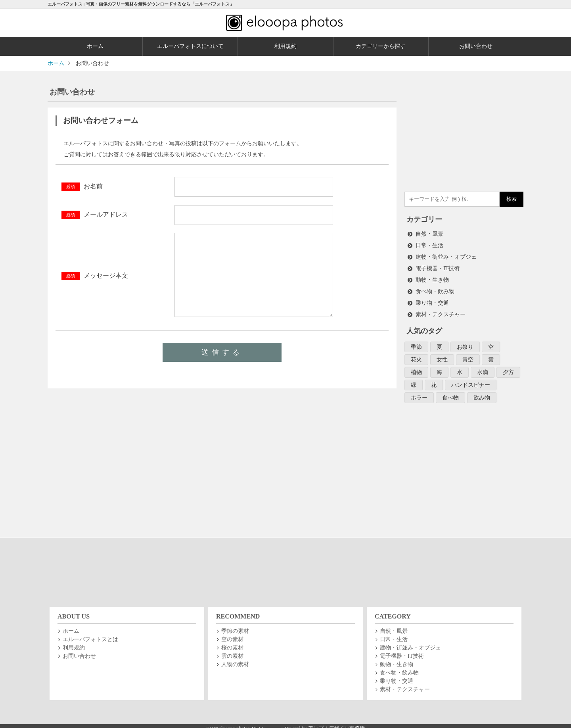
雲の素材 (232, 651)
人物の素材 (235, 659)
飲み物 (482, 393)
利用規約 (285, 46)
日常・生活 (429, 245)
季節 (416, 343)
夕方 (508, 368)
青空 (468, 356)
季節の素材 (235, 626)
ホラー (419, 393)
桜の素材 (232, 643)
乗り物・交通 (432, 300)
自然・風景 (429, 233)
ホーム (95, 46)
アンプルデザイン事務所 (336, 723)
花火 (416, 356)
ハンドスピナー (471, 380)
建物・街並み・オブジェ (446, 256)
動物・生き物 (432, 278)
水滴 (483, 368)
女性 (442, 356)
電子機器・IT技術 (438, 267)
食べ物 (450, 393)
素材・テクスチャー (441, 311)
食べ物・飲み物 (435, 289)
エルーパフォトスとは (90, 634)
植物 (416, 368)
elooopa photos (235, 723)
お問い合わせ (476, 46)
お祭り (465, 343)
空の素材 (232, 634)
